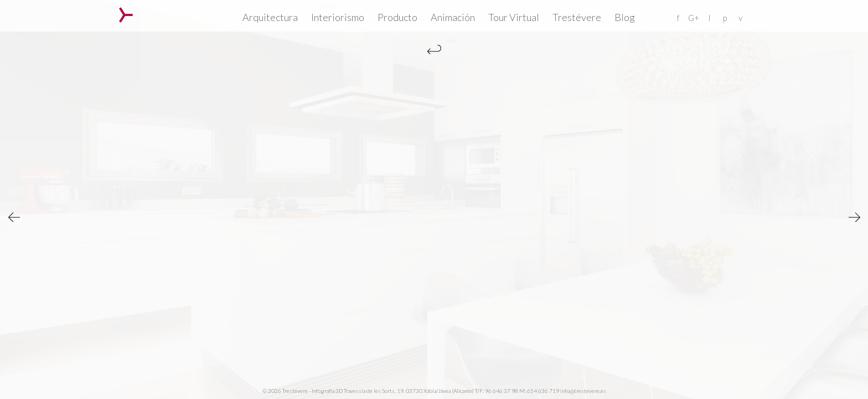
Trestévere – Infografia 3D (126, 15)
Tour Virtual (514, 17)
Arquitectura (270, 17)
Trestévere (577, 17)
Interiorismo (338, 17)
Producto (397, 17)
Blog (625, 17)
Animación (453, 17)
